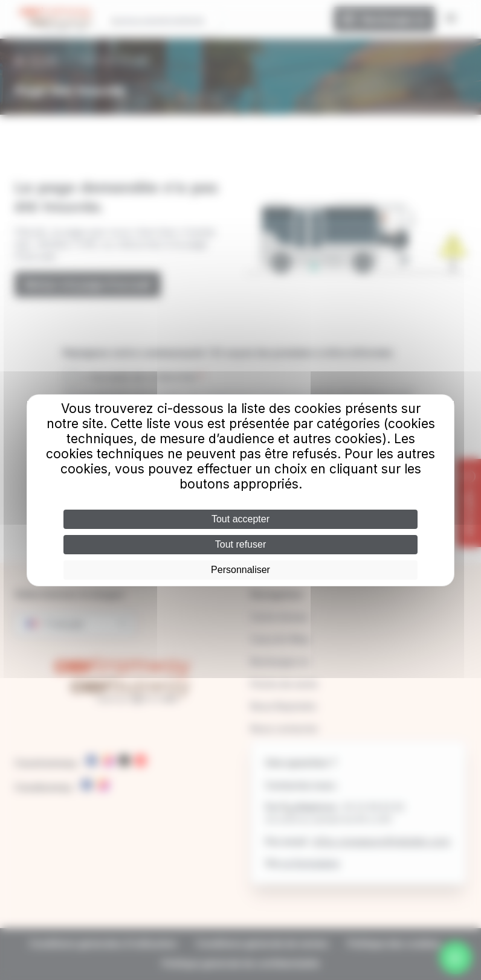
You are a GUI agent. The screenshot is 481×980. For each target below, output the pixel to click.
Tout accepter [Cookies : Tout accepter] (240, 519)
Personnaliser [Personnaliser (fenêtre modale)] (240, 570)
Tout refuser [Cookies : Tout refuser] (240, 544)
